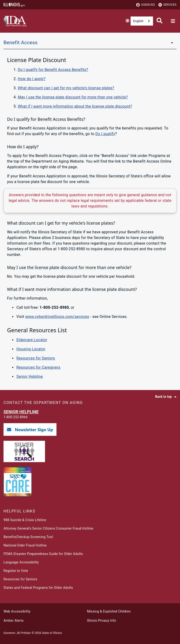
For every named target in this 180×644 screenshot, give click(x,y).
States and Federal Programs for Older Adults (38, 588)
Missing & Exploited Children (109, 611)
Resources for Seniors (36, 358)
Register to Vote (16, 571)
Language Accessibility (21, 562)
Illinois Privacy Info (101, 621)
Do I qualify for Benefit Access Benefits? (53, 70)
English (138, 21)
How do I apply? (32, 79)
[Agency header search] (159, 21)
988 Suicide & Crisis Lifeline (25, 520)
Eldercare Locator (32, 340)
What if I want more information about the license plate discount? (75, 106)
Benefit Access (21, 43)
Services (167, 5)
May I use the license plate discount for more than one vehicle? (73, 97)
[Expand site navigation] (173, 21)
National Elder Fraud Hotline (25, 545)
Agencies (146, 5)
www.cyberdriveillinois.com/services (57, 317)
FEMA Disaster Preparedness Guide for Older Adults (43, 554)
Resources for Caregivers (38, 367)
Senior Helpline (30, 377)
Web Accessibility (17, 611)
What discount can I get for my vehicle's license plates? (66, 88)
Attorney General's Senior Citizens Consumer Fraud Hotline (48, 528)
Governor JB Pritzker (17, 633)
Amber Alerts (14, 621)
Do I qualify (105, 134)
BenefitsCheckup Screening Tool (28, 537)
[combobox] (142, 21)
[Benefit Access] (171, 43)
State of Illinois (52, 633)
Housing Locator (31, 349)
